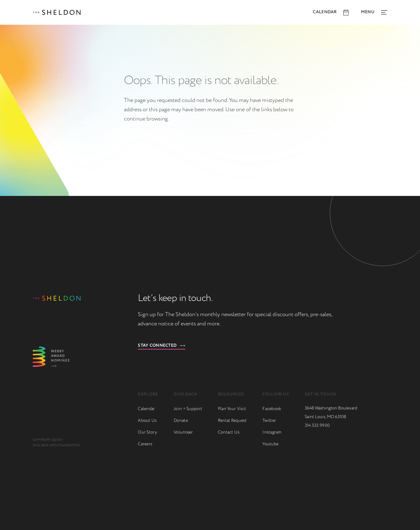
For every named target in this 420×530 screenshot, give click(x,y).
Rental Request (232, 421)
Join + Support (188, 409)
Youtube (270, 444)
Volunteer (183, 432)
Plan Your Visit (232, 409)
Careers (145, 444)
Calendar (146, 409)
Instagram (272, 432)
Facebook (272, 409)
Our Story (147, 432)
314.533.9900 (317, 426)
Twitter (269, 421)
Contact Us (229, 432)
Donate (181, 421)
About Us (147, 421)
